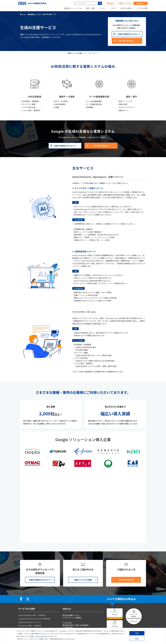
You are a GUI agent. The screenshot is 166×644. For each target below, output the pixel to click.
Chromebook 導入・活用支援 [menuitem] (30, 591)
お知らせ (66, 604)
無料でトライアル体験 (83, 545)
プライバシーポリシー (42, 636)
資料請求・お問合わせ (71, 610)
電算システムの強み (75, 53)
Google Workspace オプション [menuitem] (30, 588)
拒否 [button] (137, 639)
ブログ (113, 8)
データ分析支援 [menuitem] (24, 602)
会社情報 (66, 601)
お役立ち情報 (125, 8)
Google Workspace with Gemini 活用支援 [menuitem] (34, 584)
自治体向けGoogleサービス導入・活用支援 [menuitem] (35, 613)
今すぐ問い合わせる (125, 41)
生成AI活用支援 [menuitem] (24, 606)
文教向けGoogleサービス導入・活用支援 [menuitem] (34, 609)
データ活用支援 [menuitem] (24, 598)
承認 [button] (137, 633)
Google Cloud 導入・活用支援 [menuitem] (30, 595)
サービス (92, 53)
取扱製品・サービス (72, 8)
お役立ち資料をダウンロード (129, 34)
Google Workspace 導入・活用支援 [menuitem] (32, 581)
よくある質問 (142, 8)
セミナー (103, 8)
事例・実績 (90, 8)
